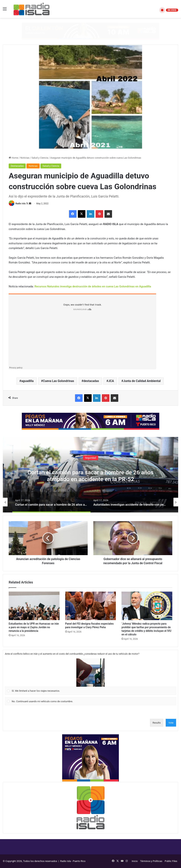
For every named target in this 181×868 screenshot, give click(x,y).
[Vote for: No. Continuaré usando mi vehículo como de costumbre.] (91, 701)
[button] (90, 673)
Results (157, 723)
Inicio (135, 861)
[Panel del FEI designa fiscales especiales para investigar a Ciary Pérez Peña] (91, 606)
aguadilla (27, 381)
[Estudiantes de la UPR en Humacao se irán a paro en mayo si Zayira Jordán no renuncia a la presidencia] (34, 606)
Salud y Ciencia (40, 158)
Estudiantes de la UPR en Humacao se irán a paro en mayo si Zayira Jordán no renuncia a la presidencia (34, 627)
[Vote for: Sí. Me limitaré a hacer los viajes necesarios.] (91, 677)
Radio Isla (20, 204)
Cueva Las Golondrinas (58, 381)
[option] (90, 475)
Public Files (171, 861)
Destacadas (17, 166)
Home (13, 158)
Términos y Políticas (151, 861)
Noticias (25, 158)
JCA (111, 381)
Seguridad (90, 458)
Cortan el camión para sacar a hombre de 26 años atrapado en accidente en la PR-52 (91, 476)
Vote (171, 723)
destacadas (91, 381)
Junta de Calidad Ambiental (142, 381)
